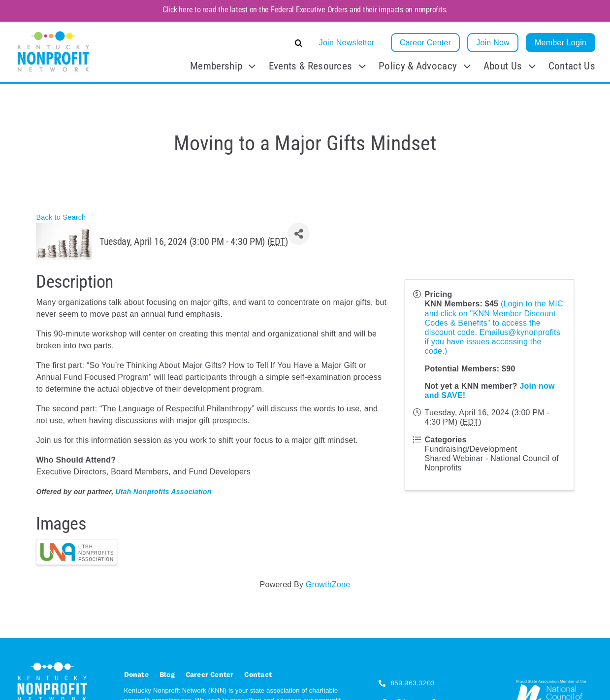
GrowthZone (328, 584)
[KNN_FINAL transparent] (53, 33)
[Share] (299, 234)
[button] (225, 43)
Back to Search (61, 217)
